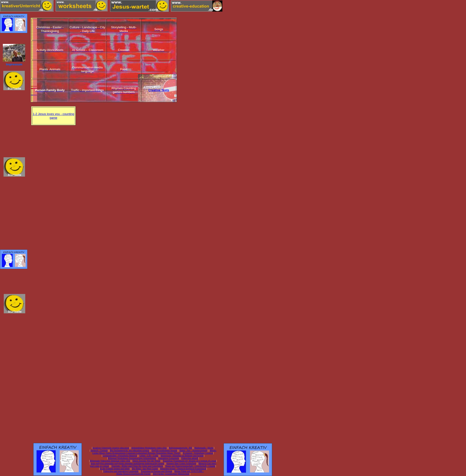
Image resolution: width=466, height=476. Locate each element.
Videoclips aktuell (190, 458)
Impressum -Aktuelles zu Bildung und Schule (182, 456)
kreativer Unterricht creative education (111, 448)
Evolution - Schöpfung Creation (198, 453)
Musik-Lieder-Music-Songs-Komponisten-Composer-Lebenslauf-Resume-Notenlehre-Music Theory (154, 452)
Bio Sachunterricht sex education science (130, 450)
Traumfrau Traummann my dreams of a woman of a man (189, 461)
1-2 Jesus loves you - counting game (54, 116)
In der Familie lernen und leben (115, 469)
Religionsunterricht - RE (180, 448)
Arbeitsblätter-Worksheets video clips (149, 448)
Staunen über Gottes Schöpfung (181, 463)
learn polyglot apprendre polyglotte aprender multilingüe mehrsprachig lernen (127, 463)
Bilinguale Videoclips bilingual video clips (110, 461)
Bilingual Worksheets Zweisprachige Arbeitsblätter (132, 458)
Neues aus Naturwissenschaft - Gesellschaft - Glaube (190, 466)
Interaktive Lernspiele (169, 458)
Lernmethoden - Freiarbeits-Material (120, 456)
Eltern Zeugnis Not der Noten (146, 461)
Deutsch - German (99, 450)
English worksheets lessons (164, 450)
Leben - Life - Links (149, 456)
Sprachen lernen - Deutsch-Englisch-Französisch (183, 469)
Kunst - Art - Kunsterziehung (193, 450)
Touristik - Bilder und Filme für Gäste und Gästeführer (137, 466)
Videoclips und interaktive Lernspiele (121, 471)
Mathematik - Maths (204, 448)
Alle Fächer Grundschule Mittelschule (171, 474)
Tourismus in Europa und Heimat (156, 471)
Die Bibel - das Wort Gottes (145, 469)
